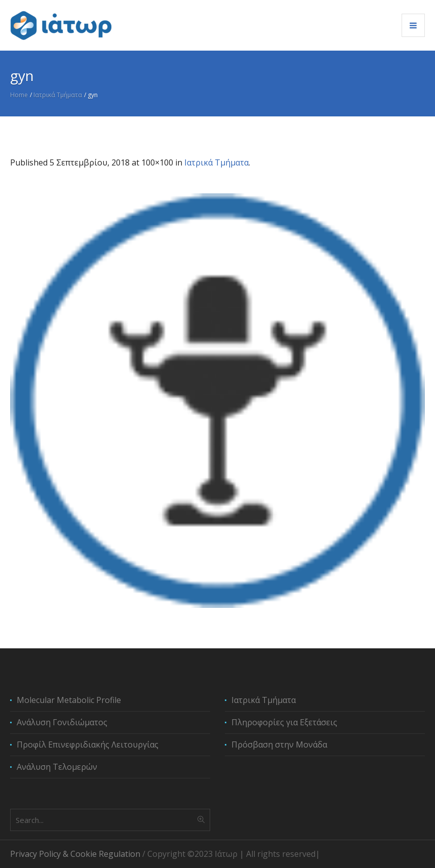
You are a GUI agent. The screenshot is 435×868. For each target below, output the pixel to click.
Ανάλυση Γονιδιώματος (62, 722)
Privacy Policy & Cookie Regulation (75, 854)
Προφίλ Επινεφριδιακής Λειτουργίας (88, 745)
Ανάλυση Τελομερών (57, 767)
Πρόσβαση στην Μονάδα (279, 745)
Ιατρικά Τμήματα (58, 95)
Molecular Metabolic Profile (69, 700)
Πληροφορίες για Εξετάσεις (284, 722)
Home (19, 95)
